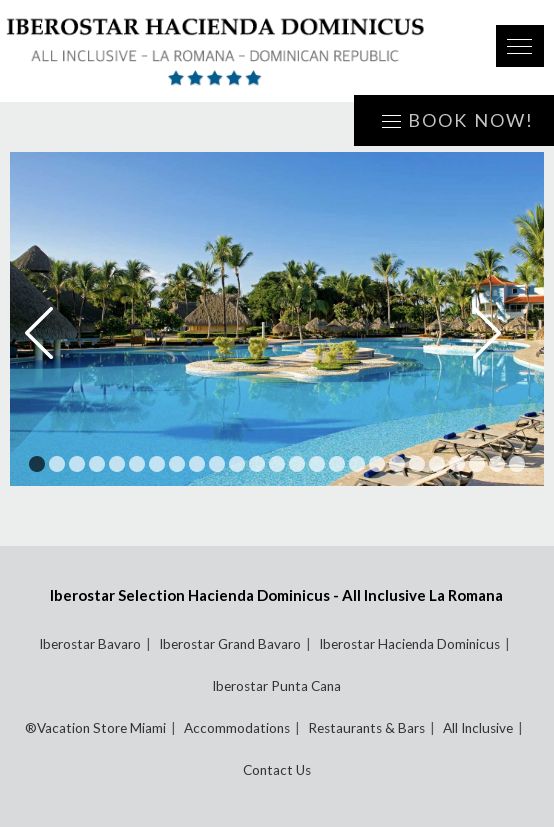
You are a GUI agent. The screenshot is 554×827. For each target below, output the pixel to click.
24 (497, 464)
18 (377, 464)
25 (517, 464)
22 (457, 464)
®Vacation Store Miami (95, 728)
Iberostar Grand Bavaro (230, 644)
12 (257, 464)
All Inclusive (478, 728)
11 (237, 464)
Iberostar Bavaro (90, 644)
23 (477, 464)
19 (397, 464)
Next (501, 333)
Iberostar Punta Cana (276, 686)
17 (357, 464)
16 (337, 464)
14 (297, 464)
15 (317, 464)
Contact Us (277, 770)
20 (417, 464)
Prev (53, 333)
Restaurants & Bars (366, 728)
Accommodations (237, 728)
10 (217, 464)
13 (277, 464)
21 (437, 464)
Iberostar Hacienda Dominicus (409, 644)
